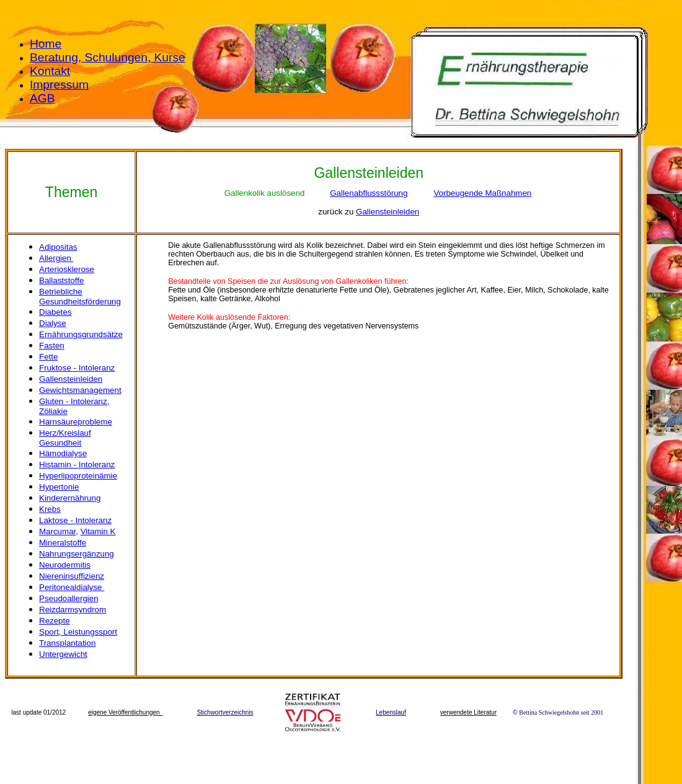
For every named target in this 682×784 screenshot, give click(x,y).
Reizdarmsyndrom (73, 610)
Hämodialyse (63, 453)
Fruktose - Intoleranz (77, 368)
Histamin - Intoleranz (77, 465)
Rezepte (55, 621)
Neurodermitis (65, 565)
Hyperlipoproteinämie (78, 476)
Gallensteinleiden (387, 212)
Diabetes (55, 312)
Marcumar (57, 531)
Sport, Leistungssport (78, 632)
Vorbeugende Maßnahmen (482, 193)
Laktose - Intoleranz (75, 520)
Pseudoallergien (69, 598)
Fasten (52, 346)
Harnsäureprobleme (76, 422)
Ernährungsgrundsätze (81, 334)
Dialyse (53, 323)
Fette (48, 357)
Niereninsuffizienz (72, 576)
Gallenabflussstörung (369, 193)
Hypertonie (59, 487)
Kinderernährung (70, 498)
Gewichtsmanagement (80, 390)
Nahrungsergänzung (77, 554)
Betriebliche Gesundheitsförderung (80, 297)
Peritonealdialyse (72, 587)
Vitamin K (98, 531)
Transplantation (67, 643)
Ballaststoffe (61, 280)
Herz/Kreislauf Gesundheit (65, 438)
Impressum (59, 85)
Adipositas (58, 247)
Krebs (50, 509)
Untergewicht (63, 654)
